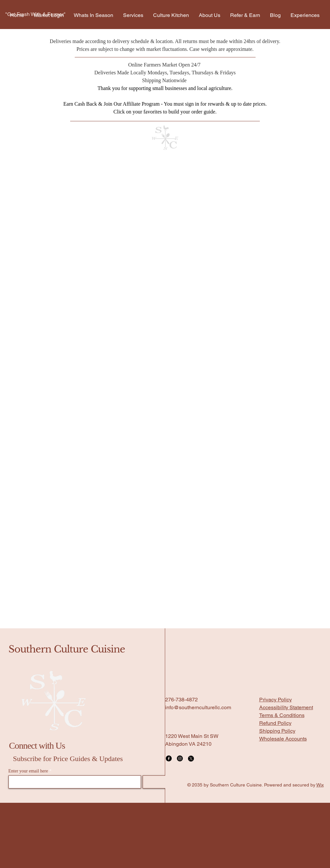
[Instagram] (180, 758)
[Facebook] (169, 758)
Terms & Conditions (282, 715)
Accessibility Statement (286, 707)
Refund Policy (275, 723)
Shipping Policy (277, 731)
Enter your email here (28, 771)
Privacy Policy (275, 700)
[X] (191, 758)
